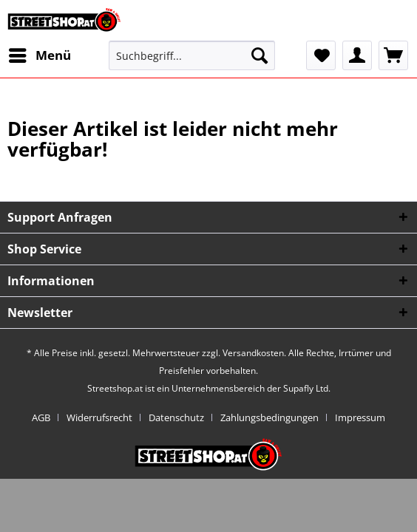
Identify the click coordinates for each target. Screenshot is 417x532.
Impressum (360, 417)
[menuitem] (39, 55)
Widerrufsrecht (99, 417)
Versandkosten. (254, 353)
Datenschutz (176, 417)
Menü (40, 54)
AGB (41, 417)
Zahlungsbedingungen (269, 417)
